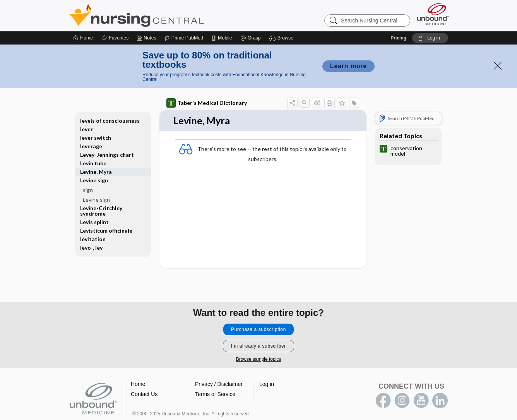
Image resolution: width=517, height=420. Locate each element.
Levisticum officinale (106, 231)
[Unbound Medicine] (433, 14)
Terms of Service (215, 394)
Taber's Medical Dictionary (207, 103)
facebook (383, 401)
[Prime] (184, 38)
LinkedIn (440, 401)
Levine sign (94, 180)
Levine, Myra (96, 172)
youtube (421, 401)
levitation (93, 239)
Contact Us (144, 394)
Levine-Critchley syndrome (101, 211)
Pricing (398, 38)
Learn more (348, 66)
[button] (282, 38)
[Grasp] (251, 38)
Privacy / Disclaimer (219, 384)
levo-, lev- (92, 248)
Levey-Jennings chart (107, 155)
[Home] (83, 38)
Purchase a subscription (258, 329)
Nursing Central (166, 15)
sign (88, 190)
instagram (402, 401)
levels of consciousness (110, 121)
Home (138, 384)
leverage (91, 146)
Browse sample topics (259, 359)
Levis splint (94, 222)
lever (86, 129)
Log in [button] (267, 384)
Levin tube (93, 163)
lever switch (96, 138)
